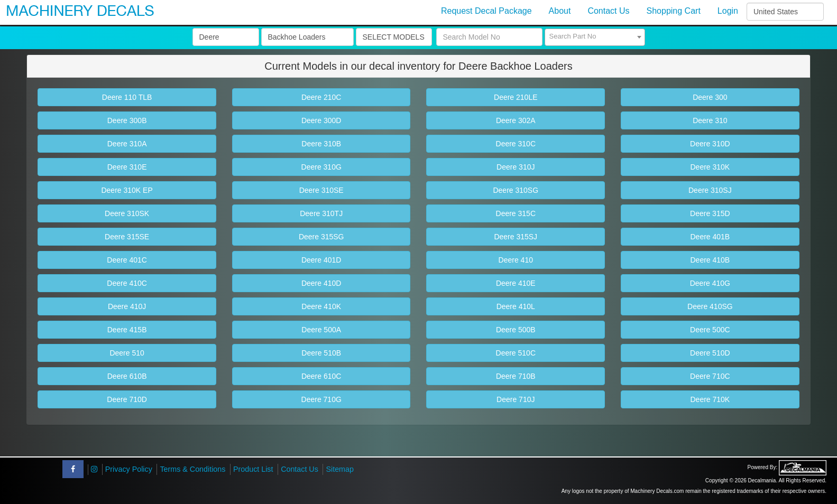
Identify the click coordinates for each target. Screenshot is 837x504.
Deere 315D (710, 213)
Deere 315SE (127, 237)
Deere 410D (321, 283)
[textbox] (595, 36)
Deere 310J (516, 167)
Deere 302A (516, 120)
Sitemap (339, 469)
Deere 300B (127, 120)
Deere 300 (710, 97)
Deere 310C (516, 144)
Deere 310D (710, 144)
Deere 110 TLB (127, 97)
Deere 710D (127, 399)
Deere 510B (321, 353)
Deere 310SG (516, 190)
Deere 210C (321, 97)
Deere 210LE (516, 97)
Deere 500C (710, 330)
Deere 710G (321, 399)
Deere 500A (321, 330)
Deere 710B (516, 376)
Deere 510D (710, 353)
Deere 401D (321, 260)
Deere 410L (516, 306)
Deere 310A (127, 144)
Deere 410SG (710, 306)
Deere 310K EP (127, 190)
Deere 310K (710, 167)
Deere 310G (321, 167)
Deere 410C (127, 283)
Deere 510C (516, 353)
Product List (253, 469)
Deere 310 (710, 120)
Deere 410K (321, 306)
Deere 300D (321, 120)
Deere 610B (127, 376)
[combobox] (595, 37)
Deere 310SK (127, 213)
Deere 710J (516, 399)
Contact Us (300, 469)
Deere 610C (321, 376)
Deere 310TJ (321, 213)
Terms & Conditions (192, 469)
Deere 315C (516, 213)
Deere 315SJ (516, 237)
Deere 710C (710, 376)
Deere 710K (710, 399)
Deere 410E (516, 283)
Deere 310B (321, 144)
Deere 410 (516, 260)
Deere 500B (516, 330)
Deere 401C (127, 260)
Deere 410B (710, 260)
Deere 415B (127, 330)
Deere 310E (127, 167)
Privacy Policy (129, 469)
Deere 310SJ (710, 190)
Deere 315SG (321, 237)
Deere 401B (710, 237)
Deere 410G (710, 283)
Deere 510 (127, 353)
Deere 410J (127, 306)
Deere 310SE (321, 190)
